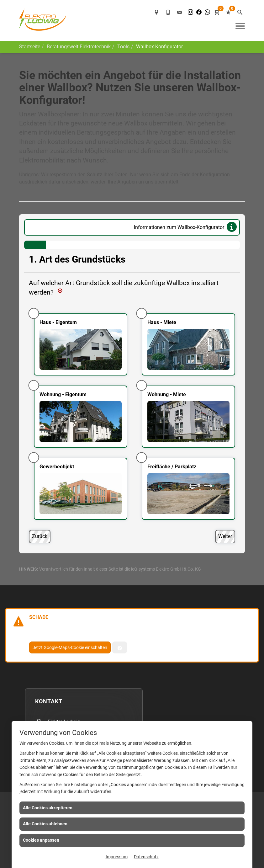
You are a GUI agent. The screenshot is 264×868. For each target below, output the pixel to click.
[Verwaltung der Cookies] (120, 647)
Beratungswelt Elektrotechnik (79, 47)
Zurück (40, 536)
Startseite (30, 47)
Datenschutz (146, 857)
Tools (123, 47)
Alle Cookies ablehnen (45, 824)
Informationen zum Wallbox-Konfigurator (187, 228)
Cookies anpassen (41, 840)
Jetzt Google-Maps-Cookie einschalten (70, 647)
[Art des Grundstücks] (132, 389)
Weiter (225, 536)
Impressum (117, 857)
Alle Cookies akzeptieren (48, 808)
